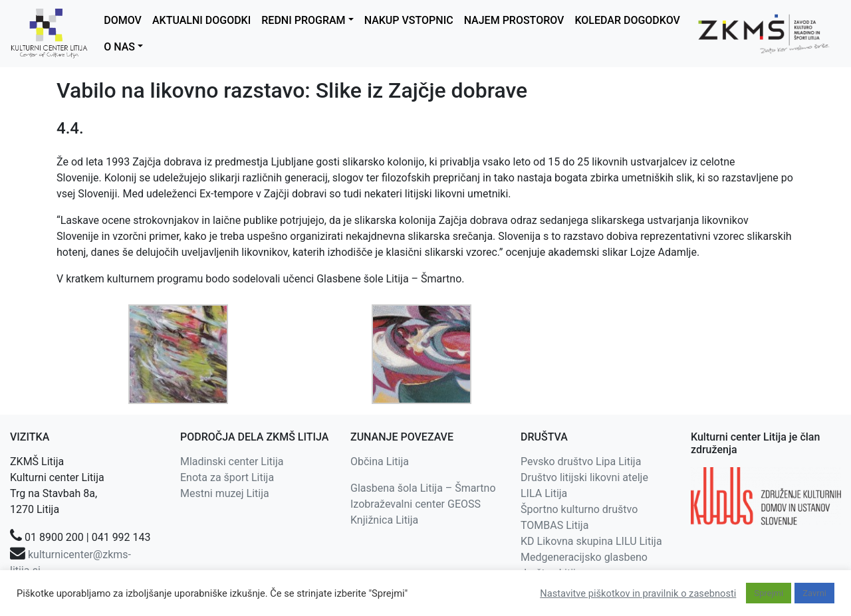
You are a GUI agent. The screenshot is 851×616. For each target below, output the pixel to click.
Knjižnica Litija (384, 520)
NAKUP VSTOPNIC (409, 20)
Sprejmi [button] (769, 593)
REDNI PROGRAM (303, 20)
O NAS (119, 47)
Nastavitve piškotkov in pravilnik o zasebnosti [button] (638, 593)
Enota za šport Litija (227, 477)
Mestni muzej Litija (225, 493)
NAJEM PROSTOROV (514, 20)
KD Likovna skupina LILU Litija (591, 541)
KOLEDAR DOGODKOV (627, 20)
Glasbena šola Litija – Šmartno (423, 488)
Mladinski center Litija (232, 462)
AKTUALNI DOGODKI (201, 20)
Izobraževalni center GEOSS (416, 504)
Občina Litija (380, 462)
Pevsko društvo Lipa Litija (581, 462)
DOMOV (123, 20)
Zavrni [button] (814, 593)
